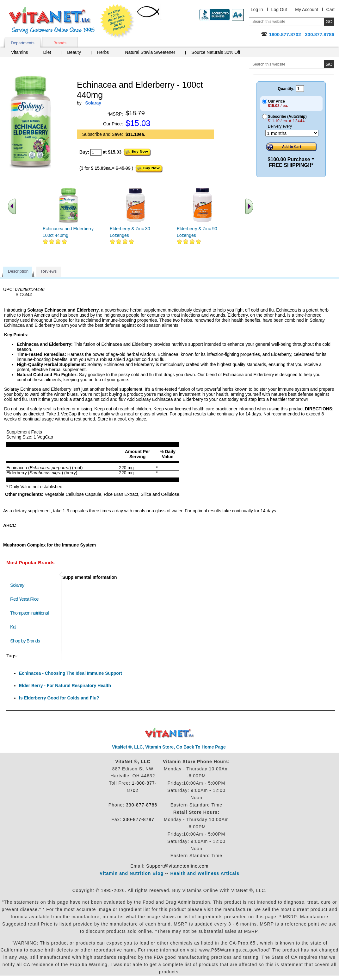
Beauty (74, 52)
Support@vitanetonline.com (177, 866)
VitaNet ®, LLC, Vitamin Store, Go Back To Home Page (169, 747)
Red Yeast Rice (24, 599)
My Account (306, 9)
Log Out (279, 9)
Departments (22, 43)
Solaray (17, 585)
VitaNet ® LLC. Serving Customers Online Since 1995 (52, 20)
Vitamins (19, 52)
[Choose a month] (292, 133)
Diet (47, 52)
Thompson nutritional (29, 613)
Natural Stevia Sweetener (150, 52)
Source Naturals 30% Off (216, 52)
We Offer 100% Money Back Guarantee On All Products (117, 21)
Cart (330, 9)
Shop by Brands (26, 641)
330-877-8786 (142, 805)
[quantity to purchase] (96, 152)
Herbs (103, 52)
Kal (13, 627)
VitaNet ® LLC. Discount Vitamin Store (170, 733)
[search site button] (329, 64)
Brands (60, 43)
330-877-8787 (139, 819)
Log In (257, 9)
